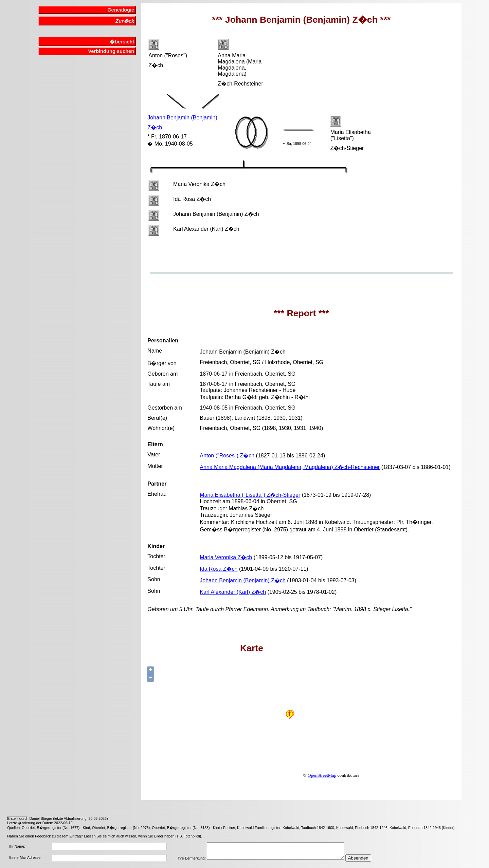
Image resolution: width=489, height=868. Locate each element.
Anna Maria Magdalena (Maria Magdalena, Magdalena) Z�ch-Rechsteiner (290, 467)
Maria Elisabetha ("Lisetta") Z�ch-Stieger (250, 495)
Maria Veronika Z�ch (226, 557)
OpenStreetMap (322, 775)
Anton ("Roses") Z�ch (227, 456)
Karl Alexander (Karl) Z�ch (233, 592)
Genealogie (121, 10)
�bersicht (122, 42)
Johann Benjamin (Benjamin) (182, 118)
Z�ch (155, 127)
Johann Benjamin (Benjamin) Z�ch (243, 580)
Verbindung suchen (111, 51)
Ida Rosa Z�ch (219, 569)
